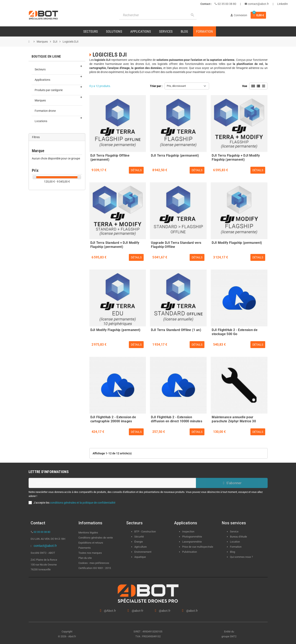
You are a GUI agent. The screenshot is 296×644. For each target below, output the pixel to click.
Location (235, 542)
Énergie (139, 542)
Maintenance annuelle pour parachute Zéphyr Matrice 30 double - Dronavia (234, 419)
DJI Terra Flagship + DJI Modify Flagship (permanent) (236, 157)
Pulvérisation (190, 552)
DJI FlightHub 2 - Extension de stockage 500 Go (235, 331)
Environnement (143, 552)
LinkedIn (283, 4)
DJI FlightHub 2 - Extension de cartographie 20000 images (113, 419)
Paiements (85, 548)
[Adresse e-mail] (112, 483)
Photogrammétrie (192, 537)
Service (235, 532)
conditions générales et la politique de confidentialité (83, 503)
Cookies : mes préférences (94, 563)
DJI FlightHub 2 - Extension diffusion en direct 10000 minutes (177, 419)
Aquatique (140, 557)
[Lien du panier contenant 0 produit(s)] (258, 15)
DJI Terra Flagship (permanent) (175, 155)
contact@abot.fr (258, 4)
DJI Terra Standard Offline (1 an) (176, 330)
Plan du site (85, 558)
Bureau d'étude (238, 537)
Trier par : (156, 86)
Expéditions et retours (91, 543)
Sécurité (139, 537)
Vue (245, 86)
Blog (232, 552)
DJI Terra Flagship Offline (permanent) (110, 157)
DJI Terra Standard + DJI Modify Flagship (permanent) (115, 244)
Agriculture (141, 547)
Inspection (188, 532)
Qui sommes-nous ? (241, 557)
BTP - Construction (145, 532)
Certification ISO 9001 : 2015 (95, 568)
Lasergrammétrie (192, 542)
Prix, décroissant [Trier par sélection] (176, 86)
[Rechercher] (158, 15)
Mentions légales (88, 533)
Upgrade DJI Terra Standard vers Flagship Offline (176, 244)
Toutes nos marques (90, 553)
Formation (236, 547)
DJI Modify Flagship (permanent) (237, 243)
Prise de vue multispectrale (198, 547)
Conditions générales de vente (96, 538)
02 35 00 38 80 (227, 4)
